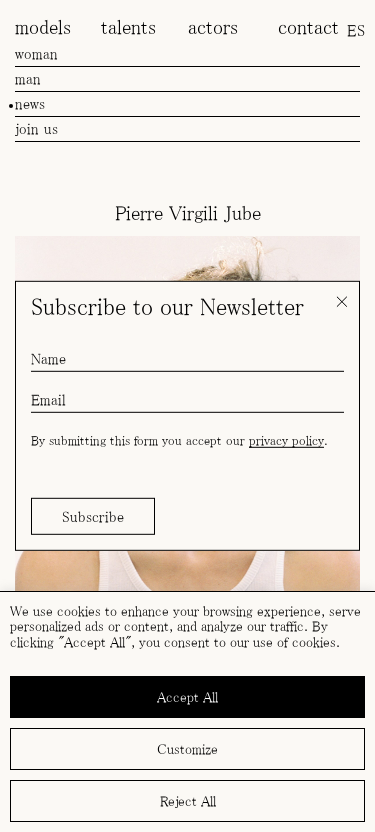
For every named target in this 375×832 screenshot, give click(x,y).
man (28, 78)
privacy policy (286, 440)
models (43, 27)
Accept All (187, 697)
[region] (187, 711)
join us (36, 128)
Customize (187, 749)
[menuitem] (356, 29)
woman (36, 53)
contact (308, 27)
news (30, 103)
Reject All (188, 801)
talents (128, 27)
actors (213, 27)
